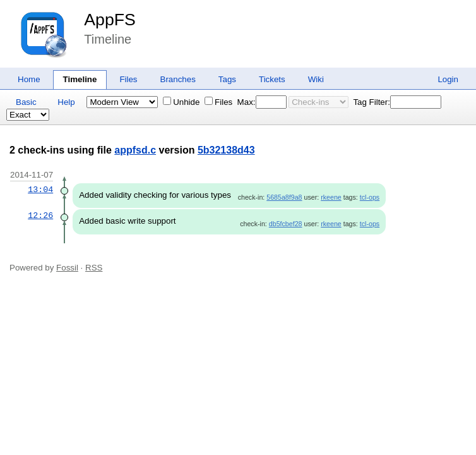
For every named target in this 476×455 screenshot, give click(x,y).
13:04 (40, 190)
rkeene (331, 197)
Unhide (181, 102)
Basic (26, 102)
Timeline (80, 79)
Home (29, 79)
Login (448, 79)
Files (128, 79)
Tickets (272, 79)
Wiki (316, 79)
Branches (178, 79)
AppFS (110, 20)
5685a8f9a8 (284, 197)
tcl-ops (370, 197)
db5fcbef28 (286, 224)
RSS (94, 268)
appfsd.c (135, 150)
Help (66, 102)
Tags (227, 79)
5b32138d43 (226, 150)
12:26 (40, 215)
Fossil (67, 268)
